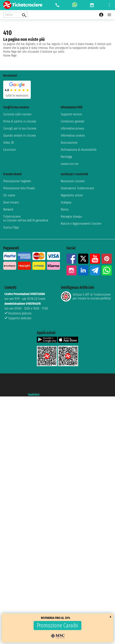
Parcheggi (67, 157)
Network (8, 209)
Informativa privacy (72, 128)
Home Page (10, 55)
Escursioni (10, 150)
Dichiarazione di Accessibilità (79, 150)
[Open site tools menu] (109, 5)
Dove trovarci (11, 202)
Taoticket (34, 395)
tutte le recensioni (17, 95)
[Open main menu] (109, 15)
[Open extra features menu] (15, 15)
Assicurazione (69, 143)
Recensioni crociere (73, 181)
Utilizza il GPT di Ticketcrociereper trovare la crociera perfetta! (86, 296)
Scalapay (66, 202)
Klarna (65, 209)
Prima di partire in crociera (20, 121)
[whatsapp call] (75, 5)
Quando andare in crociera (20, 135)
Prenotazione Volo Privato (19, 188)
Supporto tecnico (71, 114)
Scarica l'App (11, 227)
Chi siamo (9, 195)
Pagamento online (72, 195)
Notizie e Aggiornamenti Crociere (81, 224)
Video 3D (9, 143)
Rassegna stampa (71, 217)
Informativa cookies (73, 135)
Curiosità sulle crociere (17, 114)
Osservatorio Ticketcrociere (77, 188)
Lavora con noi (70, 164)
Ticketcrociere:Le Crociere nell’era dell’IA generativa (26, 218)
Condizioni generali (73, 121)
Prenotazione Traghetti (17, 181)
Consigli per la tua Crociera (20, 128)
